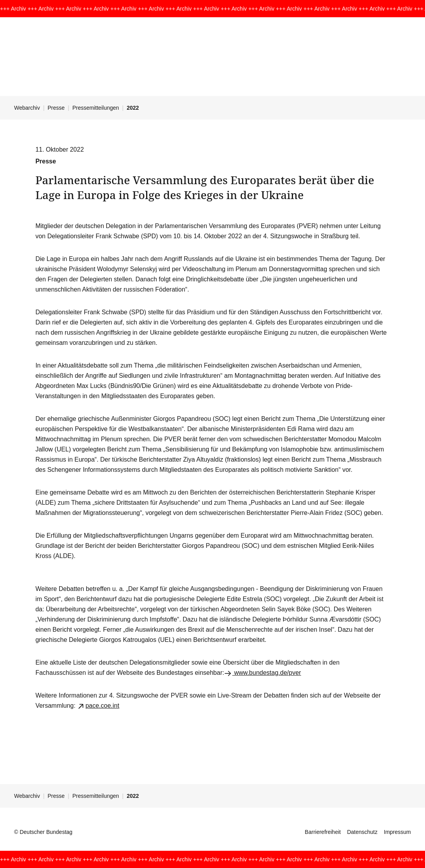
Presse (56, 108)
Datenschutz (362, 832)
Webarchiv (27, 108)
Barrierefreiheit (323, 832)
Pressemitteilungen (96, 108)
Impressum (397, 832)
